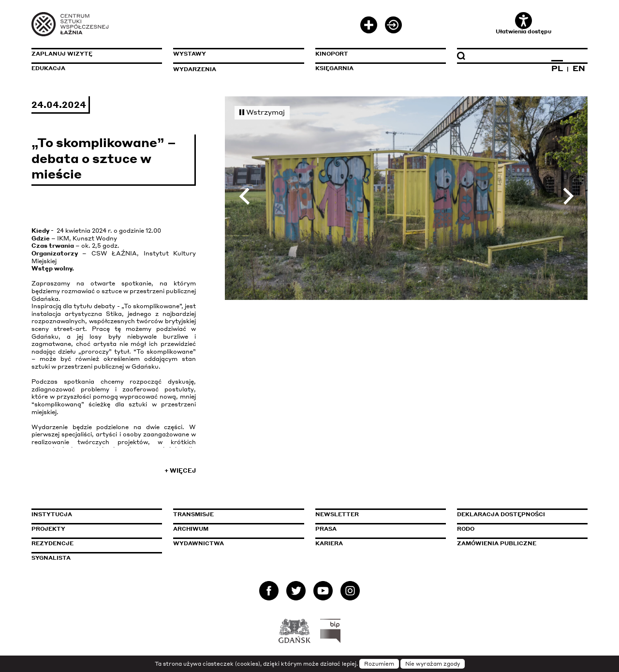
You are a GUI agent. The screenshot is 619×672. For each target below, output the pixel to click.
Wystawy (190, 54)
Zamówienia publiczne (518, 543)
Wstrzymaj (262, 112)
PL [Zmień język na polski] (557, 68)
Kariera (329, 543)
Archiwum (191, 529)
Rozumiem (379, 664)
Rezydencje (52, 543)
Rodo (466, 529)
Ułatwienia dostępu (523, 23)
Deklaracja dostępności (501, 514)
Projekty (48, 529)
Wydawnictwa (199, 543)
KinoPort (332, 54)
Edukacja (48, 68)
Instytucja (52, 514)
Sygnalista (51, 558)
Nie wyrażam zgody (433, 664)
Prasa (326, 529)
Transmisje (235, 514)
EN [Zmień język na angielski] (579, 68)
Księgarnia (334, 68)
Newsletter (337, 514)
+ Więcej (180, 470)
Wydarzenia (195, 69)
